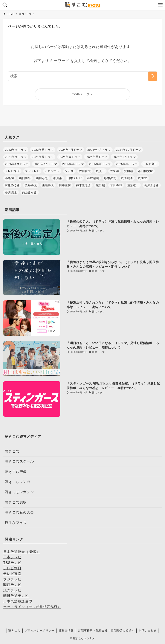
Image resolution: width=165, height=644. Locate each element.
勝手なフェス (16, 523)
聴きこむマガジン (19, 492)
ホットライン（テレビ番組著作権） (32, 607)
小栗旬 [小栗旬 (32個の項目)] (9, 178)
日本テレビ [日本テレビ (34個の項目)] (75, 178)
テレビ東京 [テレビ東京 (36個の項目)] (12, 171)
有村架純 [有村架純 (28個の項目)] (93, 178)
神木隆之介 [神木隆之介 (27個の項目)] (83, 185)
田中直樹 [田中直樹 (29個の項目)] (65, 185)
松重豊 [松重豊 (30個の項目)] (143, 178)
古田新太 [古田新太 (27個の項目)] (85, 171)
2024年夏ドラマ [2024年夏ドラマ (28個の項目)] (43, 157)
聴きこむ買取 (16, 502)
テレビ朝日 (12, 568)
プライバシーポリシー (40, 631)
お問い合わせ (148, 631)
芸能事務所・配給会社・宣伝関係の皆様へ (106, 631)
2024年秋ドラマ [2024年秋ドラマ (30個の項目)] (97, 157)
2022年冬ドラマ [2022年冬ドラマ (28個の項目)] (16, 150)
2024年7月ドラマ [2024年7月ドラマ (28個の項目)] (99, 150)
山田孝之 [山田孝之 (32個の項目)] (42, 178)
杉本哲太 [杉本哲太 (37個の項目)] (110, 178)
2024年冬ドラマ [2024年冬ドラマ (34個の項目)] (16, 157)
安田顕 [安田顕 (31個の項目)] (129, 171)
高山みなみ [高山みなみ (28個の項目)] (30, 192)
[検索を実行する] (153, 76)
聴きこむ (12, 451)
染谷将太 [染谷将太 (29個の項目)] (31, 185)
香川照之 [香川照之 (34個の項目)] (11, 192)
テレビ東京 (12, 574)
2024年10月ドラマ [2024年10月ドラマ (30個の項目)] (129, 150)
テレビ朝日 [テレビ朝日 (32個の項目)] (150, 164)
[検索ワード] (82, 76)
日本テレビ (12, 557)
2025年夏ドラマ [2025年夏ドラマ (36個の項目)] (100, 164)
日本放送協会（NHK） (22, 552)
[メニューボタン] (160, 5)
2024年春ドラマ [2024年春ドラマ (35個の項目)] (70, 157)
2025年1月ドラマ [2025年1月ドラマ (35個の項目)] (124, 157)
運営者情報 (66, 631)
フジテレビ (12, 579)
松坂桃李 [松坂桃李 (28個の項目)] (127, 178)
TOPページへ (83, 94)
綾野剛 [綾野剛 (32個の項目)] (100, 185)
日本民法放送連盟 (18, 601)
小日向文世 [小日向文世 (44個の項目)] (146, 171)
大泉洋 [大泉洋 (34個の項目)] (114, 171)
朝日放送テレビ (16, 596)
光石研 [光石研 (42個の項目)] (69, 171)
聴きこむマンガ (18, 482)
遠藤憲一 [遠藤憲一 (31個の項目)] (133, 185)
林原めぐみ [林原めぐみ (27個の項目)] (12, 185)
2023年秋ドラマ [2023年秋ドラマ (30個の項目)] (43, 150)
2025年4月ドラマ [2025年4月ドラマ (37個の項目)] (17, 164)
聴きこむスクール (19, 461)
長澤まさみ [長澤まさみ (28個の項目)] (152, 185)
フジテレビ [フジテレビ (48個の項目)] (32, 171)
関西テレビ (12, 585)
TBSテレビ (12, 563)
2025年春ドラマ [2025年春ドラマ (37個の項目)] (127, 164)
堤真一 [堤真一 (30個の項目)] (100, 171)
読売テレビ (12, 590)
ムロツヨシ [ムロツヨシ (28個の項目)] (52, 171)
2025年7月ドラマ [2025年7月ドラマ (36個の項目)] (45, 164)
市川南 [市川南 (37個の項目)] (57, 178)
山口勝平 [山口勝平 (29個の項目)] (25, 178)
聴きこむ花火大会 (19, 512)
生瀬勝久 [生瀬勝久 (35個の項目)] (48, 185)
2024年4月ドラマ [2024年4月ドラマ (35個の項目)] (71, 150)
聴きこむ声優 (16, 472)
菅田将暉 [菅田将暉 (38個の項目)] (116, 185)
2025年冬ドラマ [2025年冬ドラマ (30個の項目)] (73, 164)
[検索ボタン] (5, 5)
